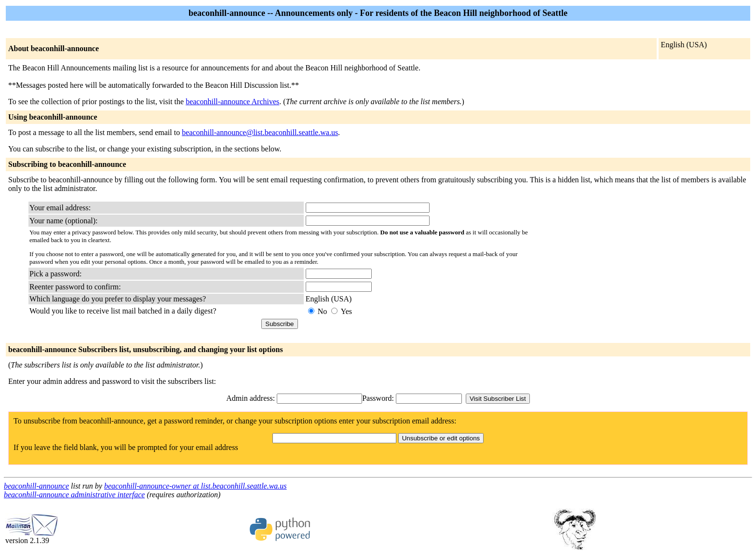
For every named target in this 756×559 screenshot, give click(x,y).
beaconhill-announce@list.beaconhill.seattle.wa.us (260, 132)
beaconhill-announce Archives (232, 102)
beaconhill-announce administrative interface (74, 495)
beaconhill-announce (36, 486)
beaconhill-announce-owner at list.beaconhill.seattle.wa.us (196, 486)
